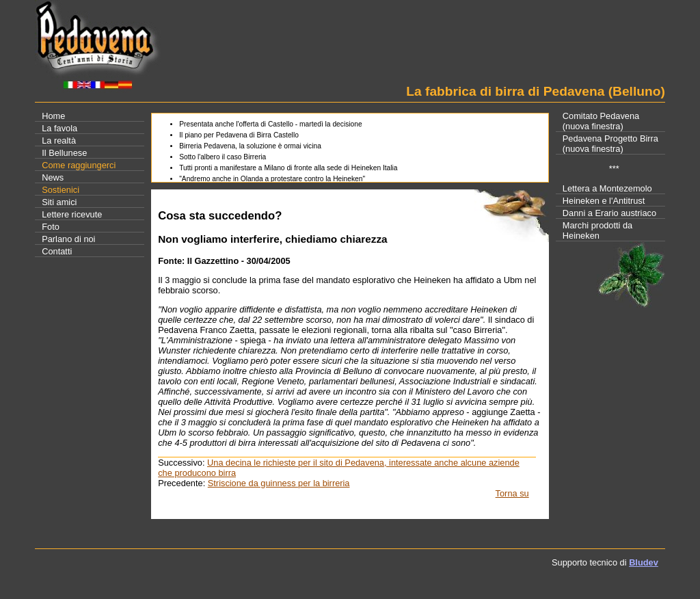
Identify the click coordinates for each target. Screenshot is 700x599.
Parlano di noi (68, 239)
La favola (59, 128)
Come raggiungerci (79, 165)
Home (53, 116)
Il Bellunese (64, 153)
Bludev (644, 562)
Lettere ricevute (72, 214)
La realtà (59, 141)
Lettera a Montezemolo (607, 188)
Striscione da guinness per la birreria (279, 483)
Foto (51, 227)
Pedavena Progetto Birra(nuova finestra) (610, 144)
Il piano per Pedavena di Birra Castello (239, 135)
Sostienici (60, 190)
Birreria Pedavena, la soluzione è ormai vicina (250, 146)
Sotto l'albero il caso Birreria (223, 157)
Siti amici (59, 202)
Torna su (512, 493)
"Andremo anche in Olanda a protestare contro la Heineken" (272, 179)
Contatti (57, 251)
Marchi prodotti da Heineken (597, 230)
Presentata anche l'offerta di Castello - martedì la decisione (270, 124)
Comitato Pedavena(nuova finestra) (601, 121)
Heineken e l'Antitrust (604, 201)
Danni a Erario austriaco (609, 213)
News (53, 177)
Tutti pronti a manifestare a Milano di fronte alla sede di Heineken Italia (288, 168)
